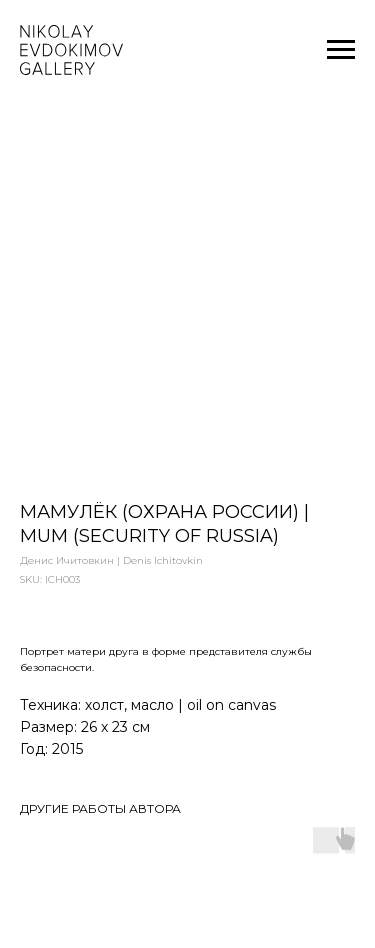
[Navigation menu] (341, 50)
